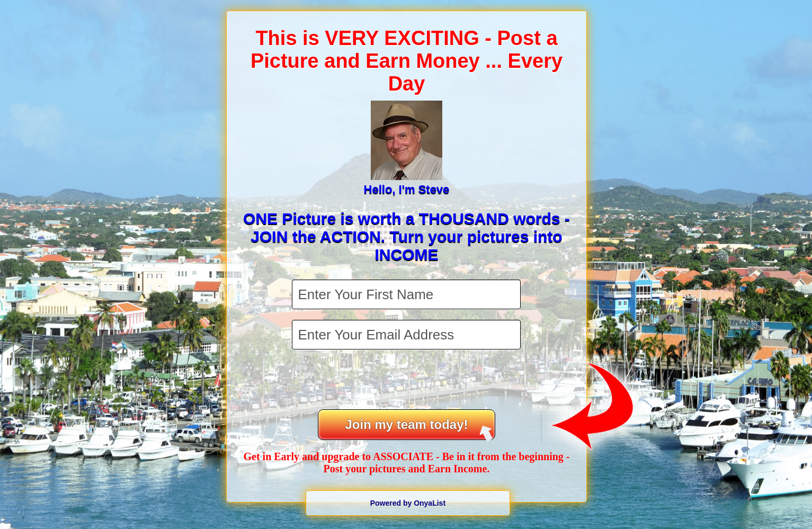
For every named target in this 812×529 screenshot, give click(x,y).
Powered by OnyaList (408, 503)
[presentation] (407, 381)
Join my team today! (419, 429)
